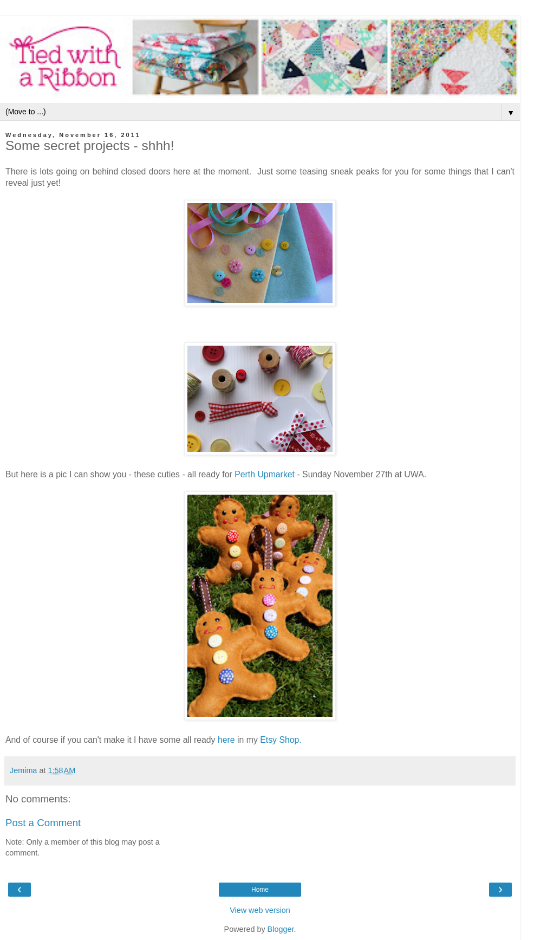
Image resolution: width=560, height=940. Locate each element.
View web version (260, 910)
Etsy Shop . (281, 740)
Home (260, 890)
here (226, 740)
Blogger (281, 929)
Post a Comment (43, 823)
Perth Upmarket (265, 474)
